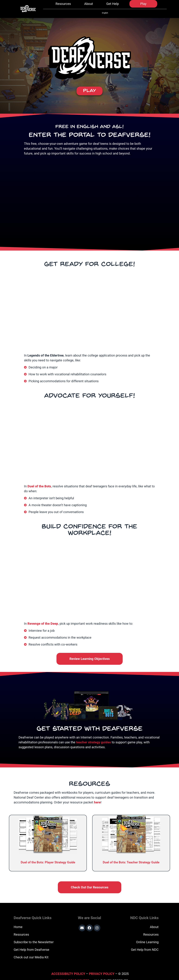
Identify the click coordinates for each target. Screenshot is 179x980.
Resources (63, 6)
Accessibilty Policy (69, 967)
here (97, 796)
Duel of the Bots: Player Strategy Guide (48, 856)
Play (143, 6)
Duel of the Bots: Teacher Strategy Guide (131, 856)
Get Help (113, 6)
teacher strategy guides (93, 736)
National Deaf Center (70, 974)
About (89, 6)
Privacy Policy (102, 967)
